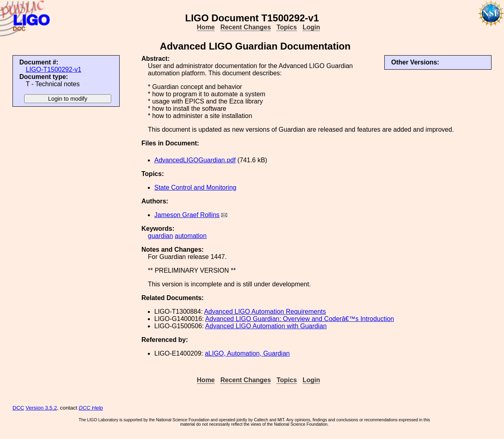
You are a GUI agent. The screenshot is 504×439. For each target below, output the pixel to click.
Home (206, 27)
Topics (286, 27)
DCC (18, 408)
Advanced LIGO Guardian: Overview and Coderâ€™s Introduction (300, 319)
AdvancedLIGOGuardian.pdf (195, 160)
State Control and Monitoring (195, 187)
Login (311, 27)
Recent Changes (246, 27)
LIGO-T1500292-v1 (54, 69)
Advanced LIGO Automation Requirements (265, 312)
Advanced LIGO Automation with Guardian (266, 326)
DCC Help (91, 408)
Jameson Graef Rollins (187, 215)
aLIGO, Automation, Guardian (247, 353)
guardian (160, 236)
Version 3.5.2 (41, 408)
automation (191, 236)
